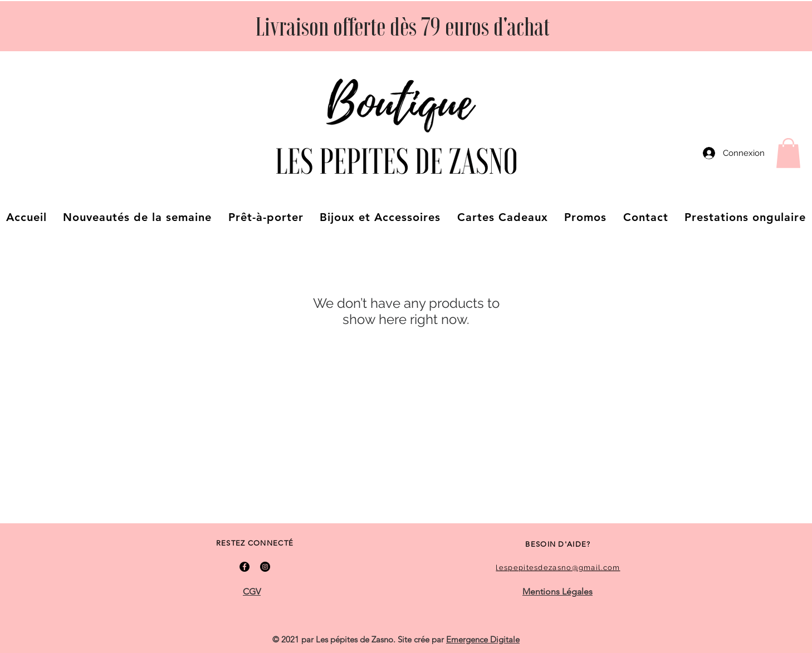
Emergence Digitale (483, 639)
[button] (788, 153)
